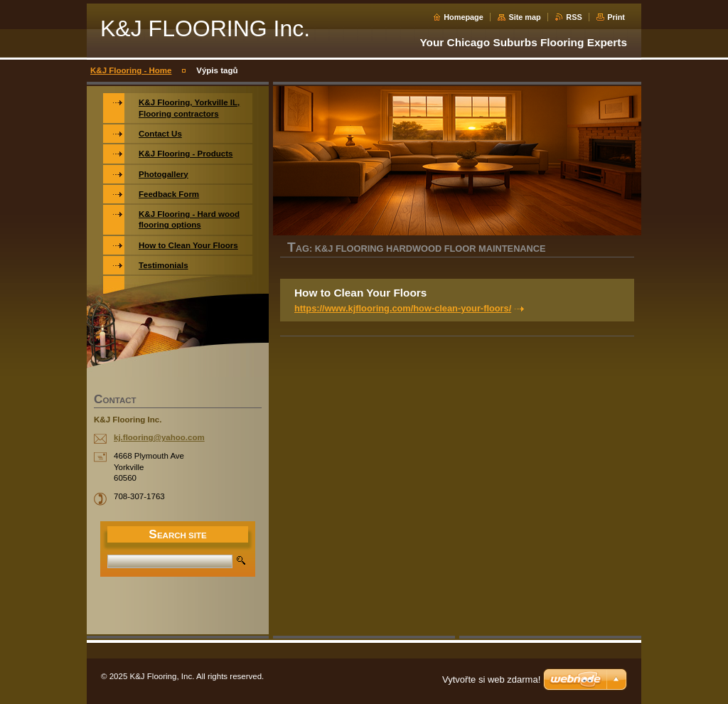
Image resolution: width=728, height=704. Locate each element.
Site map (524, 17)
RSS (574, 17)
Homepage (464, 17)
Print (616, 17)
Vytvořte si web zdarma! (491, 679)
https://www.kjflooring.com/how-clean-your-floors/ (403, 308)
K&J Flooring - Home (131, 70)
